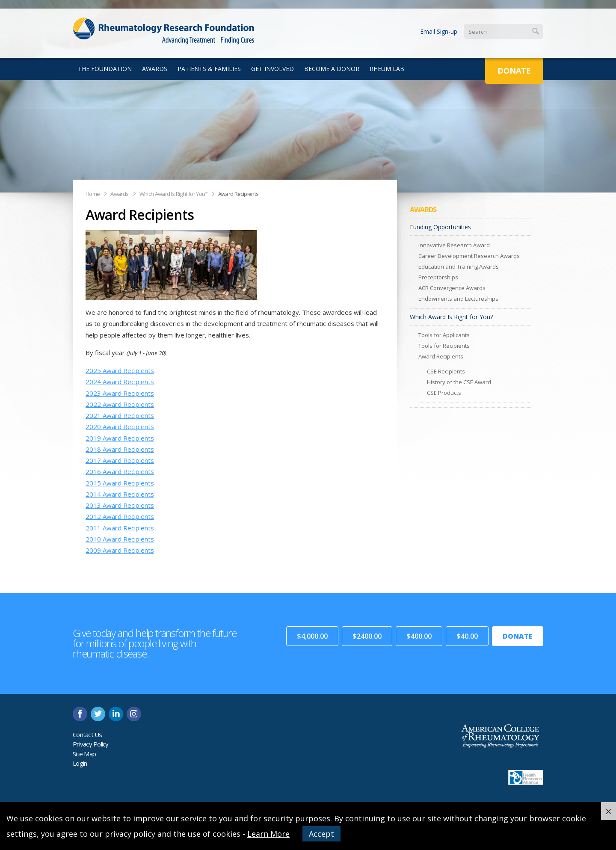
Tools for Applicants (444, 335)
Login (80, 763)
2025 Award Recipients (120, 370)
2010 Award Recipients (120, 539)
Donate (514, 71)
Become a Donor (332, 69)
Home (93, 194)
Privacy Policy (91, 744)
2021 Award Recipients (120, 415)
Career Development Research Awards (469, 256)
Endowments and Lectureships (458, 299)
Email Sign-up (439, 31)
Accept (321, 834)
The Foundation (105, 69)
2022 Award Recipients (120, 404)
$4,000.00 (312, 636)
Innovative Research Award (454, 245)
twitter (98, 714)
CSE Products (444, 393)
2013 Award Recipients (120, 505)
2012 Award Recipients (120, 516)
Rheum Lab (387, 69)
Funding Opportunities (440, 227)
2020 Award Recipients (120, 426)
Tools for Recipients (444, 346)
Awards (155, 69)
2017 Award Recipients (120, 460)
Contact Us (87, 734)
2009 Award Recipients (120, 550)
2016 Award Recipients (120, 471)
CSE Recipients (446, 371)
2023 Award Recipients (120, 393)
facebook (80, 714)
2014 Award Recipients (120, 494)
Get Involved (272, 69)
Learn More (268, 834)
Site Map (84, 754)
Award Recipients (238, 194)
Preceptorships (438, 277)
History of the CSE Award (459, 382)
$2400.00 (367, 636)
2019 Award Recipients (120, 438)
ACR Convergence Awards (452, 288)
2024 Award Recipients (120, 382)
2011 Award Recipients (120, 528)
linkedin (116, 714)
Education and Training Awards (459, 267)
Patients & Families (209, 69)
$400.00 (419, 636)
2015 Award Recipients (120, 483)
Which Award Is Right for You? (173, 194)
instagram (134, 714)
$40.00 (467, 636)
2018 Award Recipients (120, 449)
